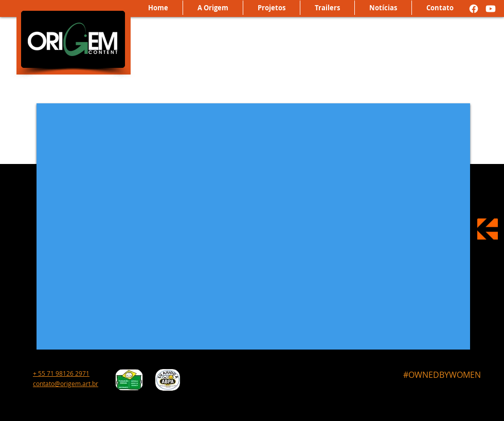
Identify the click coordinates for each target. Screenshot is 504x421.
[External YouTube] (253, 226)
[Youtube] (491, 9)
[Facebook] (474, 9)
